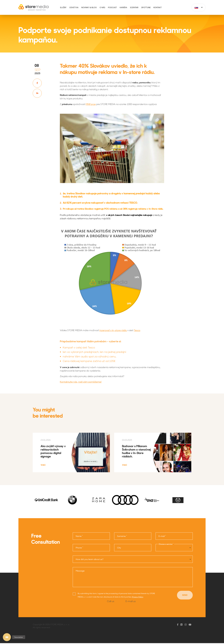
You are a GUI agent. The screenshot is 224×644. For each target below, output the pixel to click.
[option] (46, 501)
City (119, 548)
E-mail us (131, 602)
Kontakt (158, 7)
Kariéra (123, 7)
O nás (102, 7)
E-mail (162, 537)
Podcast (112, 7)
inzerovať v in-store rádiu (113, 330)
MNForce (91, 104)
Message (80, 572)
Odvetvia (74, 7)
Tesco (137, 330)
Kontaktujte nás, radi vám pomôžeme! (81, 382)
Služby (63, 7)
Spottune (146, 7)
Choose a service (166, 545)
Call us (111, 602)
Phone (79, 548)
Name (79, 537)
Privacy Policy (138, 597)
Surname (122, 537)
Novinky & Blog (89, 7)
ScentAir (134, 7)
